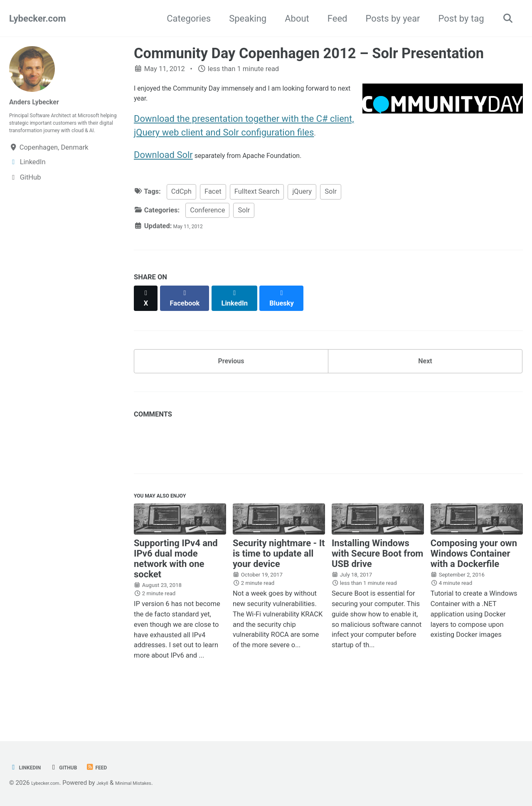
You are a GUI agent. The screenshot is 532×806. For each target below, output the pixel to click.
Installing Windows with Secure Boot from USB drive (378, 579)
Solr (331, 208)
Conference (207, 227)
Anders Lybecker (43, 101)
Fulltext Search (257, 208)
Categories (184, 18)
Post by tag (456, 18)
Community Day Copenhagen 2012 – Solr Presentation (309, 53)
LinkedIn (29, 768)
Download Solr (163, 169)
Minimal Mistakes (155, 783)
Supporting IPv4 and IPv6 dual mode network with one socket (176, 584)
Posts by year (388, 18)
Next (425, 375)
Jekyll (115, 783)
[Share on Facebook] (192, 311)
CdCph (181, 208)
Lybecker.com (37, 18)
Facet (213, 208)
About (292, 18)
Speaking (243, 18)
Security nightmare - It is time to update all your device (279, 579)
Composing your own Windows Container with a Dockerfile (474, 579)
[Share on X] (148, 311)
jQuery (302, 208)
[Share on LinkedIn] (246, 311)
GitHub (76, 768)
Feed (332, 18)
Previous (231, 375)
